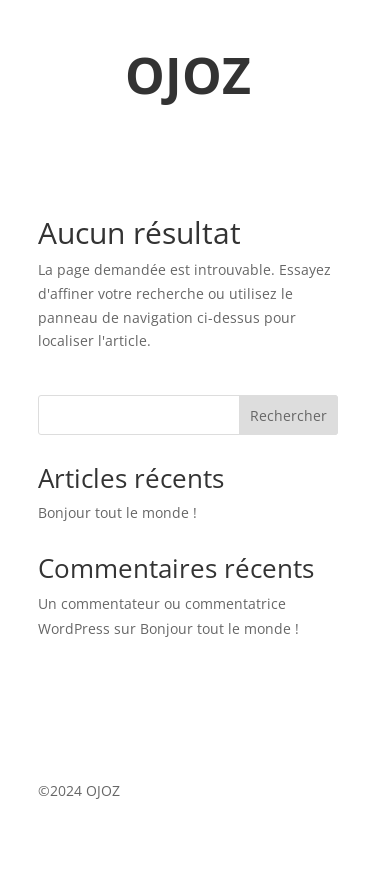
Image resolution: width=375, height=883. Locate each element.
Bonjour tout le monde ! (117, 512)
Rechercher (288, 415)
